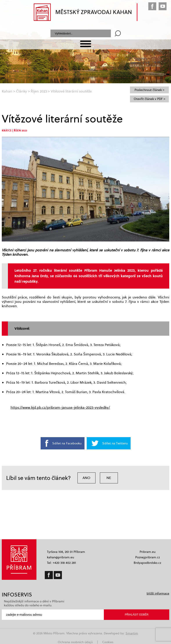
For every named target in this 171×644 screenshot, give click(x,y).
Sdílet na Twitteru (115, 443)
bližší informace (158, 593)
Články (22, 91)
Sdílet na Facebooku (67, 443)
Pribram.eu (148, 552)
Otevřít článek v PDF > (149, 99)
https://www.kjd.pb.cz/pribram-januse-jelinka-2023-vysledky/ (60, 407)
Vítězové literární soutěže (71, 91)
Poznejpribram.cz (148, 557)
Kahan (7, 91)
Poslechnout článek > (149, 90)
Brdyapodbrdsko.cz (147, 563)
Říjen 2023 (39, 91)
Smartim (132, 633)
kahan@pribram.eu (60, 557)
